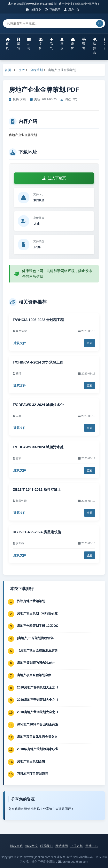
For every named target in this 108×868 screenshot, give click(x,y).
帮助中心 (92, 846)
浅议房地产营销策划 (31, 601)
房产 (22, 70)
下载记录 (53, 10)
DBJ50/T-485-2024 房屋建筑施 (37, 532)
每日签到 (34, 10)
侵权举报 (31, 846)
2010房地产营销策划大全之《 (38, 687)
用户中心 (72, 10)
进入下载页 (54, 178)
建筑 (19, 44)
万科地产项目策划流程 (33, 774)
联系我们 (46, 846)
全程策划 (36, 70)
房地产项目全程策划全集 (34, 675)
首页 (8, 44)
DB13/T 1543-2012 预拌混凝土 (37, 490)
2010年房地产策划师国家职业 (38, 749)
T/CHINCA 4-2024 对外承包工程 (38, 362)
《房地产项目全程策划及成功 (37, 650)
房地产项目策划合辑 (31, 761)
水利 (29, 44)
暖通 (84, 44)
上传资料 (77, 846)
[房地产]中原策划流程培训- (36, 638)
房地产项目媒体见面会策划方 (37, 737)
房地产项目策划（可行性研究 (37, 613)
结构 (41, 44)
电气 (51, 44)
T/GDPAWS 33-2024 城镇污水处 (38, 447)
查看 (90, 343)
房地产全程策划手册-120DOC (38, 626)
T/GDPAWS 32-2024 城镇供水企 (38, 405)
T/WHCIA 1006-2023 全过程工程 (38, 320)
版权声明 (16, 846)
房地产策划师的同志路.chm (36, 663)
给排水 (95, 46)
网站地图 (62, 846)
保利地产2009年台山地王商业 (38, 724)
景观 (62, 44)
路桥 (73, 44)
